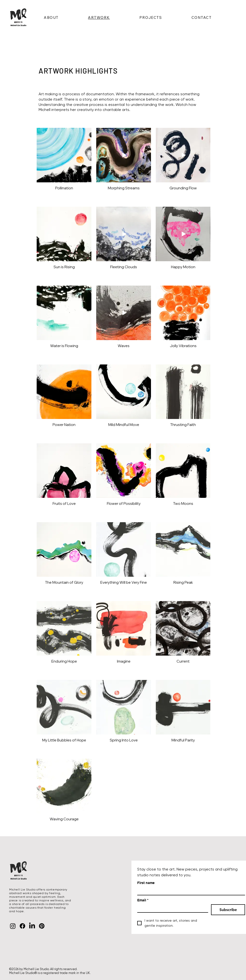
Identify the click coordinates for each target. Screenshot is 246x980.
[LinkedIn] (32, 926)
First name (146, 883)
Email (143, 900)
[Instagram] (13, 926)
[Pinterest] (42, 926)
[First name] (190, 891)
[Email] (171, 908)
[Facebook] (22, 926)
